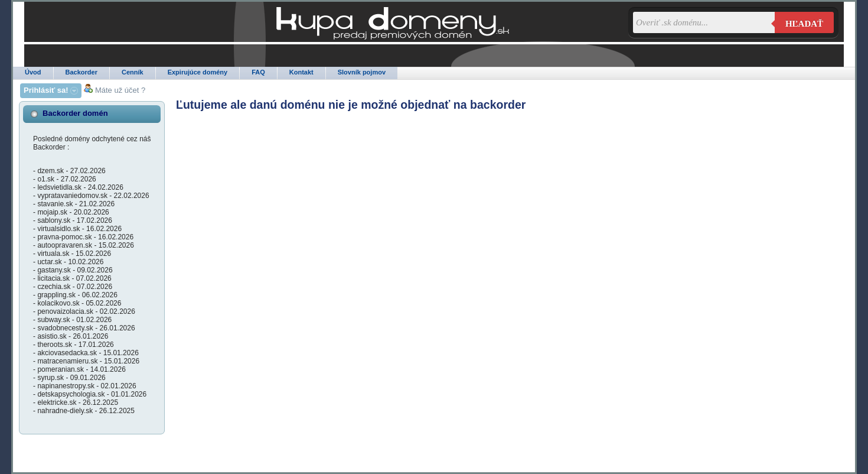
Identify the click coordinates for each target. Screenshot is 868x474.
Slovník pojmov (362, 72)
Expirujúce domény (198, 72)
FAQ (258, 72)
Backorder (81, 72)
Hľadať (804, 24)
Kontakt (301, 72)
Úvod (33, 72)
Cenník (133, 72)
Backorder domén (75, 113)
